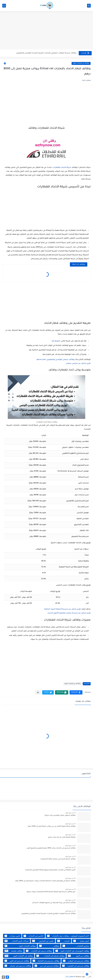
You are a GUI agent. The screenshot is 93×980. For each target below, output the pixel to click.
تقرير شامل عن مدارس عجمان (78, 364)
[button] (76, 692)
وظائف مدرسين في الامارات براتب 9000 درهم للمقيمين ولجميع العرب (51, 848)
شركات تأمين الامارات (17, 941)
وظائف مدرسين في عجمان (18, 966)
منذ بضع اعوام (70, 813)
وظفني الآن (69, 977)
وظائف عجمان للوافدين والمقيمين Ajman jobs (56, 360)
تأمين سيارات (12, 936)
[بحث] (4, 6)
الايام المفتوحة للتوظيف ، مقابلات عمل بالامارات (68, 936)
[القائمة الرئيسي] (89, 6)
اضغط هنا (56, 341)
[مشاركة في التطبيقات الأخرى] (38, 692)
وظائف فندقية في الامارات (50, 956)
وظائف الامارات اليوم (20, 946)
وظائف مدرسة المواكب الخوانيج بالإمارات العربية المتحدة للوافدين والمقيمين (46, 53)
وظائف (49, 946)
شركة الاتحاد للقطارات (62, 168)
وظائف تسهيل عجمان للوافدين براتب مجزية (60, 815)
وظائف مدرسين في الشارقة (46, 961)
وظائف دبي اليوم (79, 956)
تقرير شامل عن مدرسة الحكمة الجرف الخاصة (63, 609)
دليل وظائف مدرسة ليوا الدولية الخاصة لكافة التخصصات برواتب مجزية (51, 892)
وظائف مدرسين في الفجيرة (76, 966)
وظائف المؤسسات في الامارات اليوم (72, 951)
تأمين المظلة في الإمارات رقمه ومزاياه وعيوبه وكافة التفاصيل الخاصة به (50, 870)
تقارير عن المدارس (43, 941)
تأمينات (63, 941)
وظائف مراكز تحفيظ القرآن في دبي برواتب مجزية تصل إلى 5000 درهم (52, 826)
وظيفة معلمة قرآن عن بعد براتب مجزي (62, 837)
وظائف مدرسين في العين (17, 961)
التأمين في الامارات (33, 936)
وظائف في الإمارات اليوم (81, 63)
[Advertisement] (46, 31)
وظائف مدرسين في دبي (47, 966)
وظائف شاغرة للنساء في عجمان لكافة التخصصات (58, 859)
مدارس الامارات (76, 946)
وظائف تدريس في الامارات (39, 951)
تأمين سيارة (81, 941)
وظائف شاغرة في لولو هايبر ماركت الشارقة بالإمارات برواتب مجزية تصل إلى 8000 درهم (45, 881)
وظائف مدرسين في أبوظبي (76, 961)
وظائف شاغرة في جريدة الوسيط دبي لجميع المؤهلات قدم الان (54, 903)
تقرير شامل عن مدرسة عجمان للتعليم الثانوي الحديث (69, 613)
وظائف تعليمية (13, 951)
